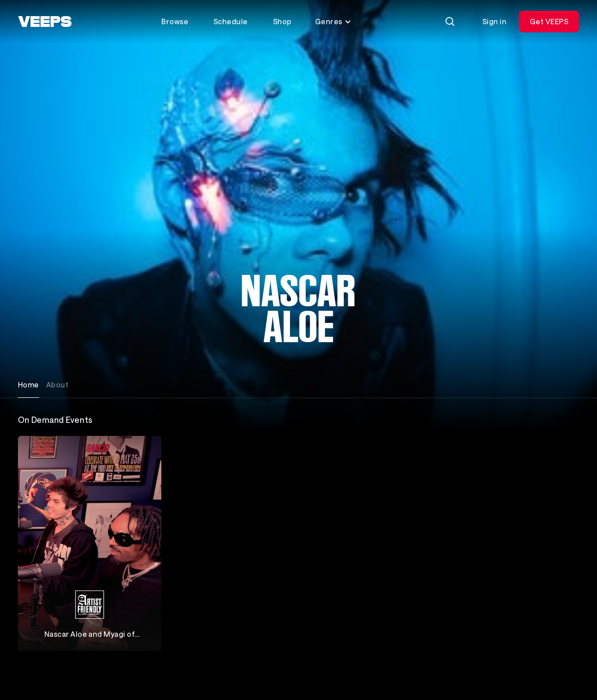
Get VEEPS (549, 21)
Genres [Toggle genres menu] (333, 21)
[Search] (450, 22)
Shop (282, 21)
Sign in (494, 21)
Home (28, 385)
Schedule (231, 21)
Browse (175, 21)
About (57, 385)
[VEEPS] (45, 22)
